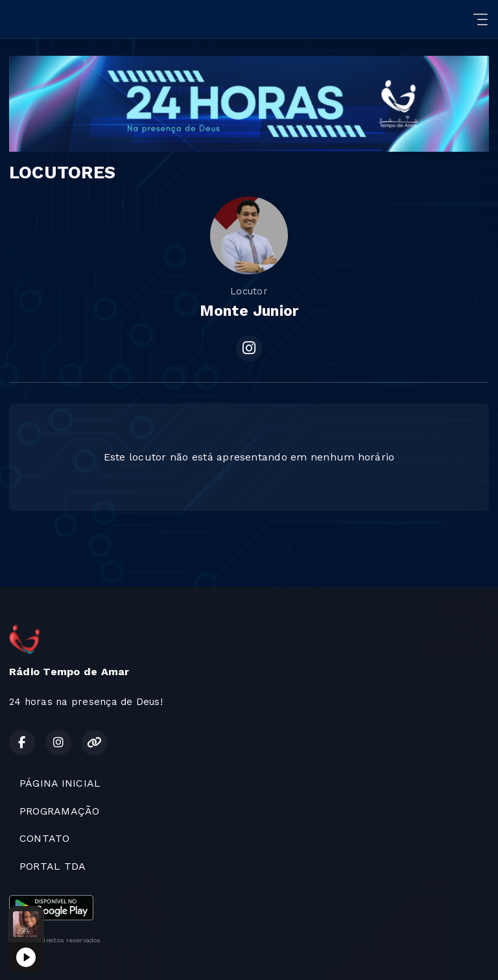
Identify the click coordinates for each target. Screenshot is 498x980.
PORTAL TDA (53, 866)
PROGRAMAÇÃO (60, 811)
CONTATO (45, 838)
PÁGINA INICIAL (60, 783)
